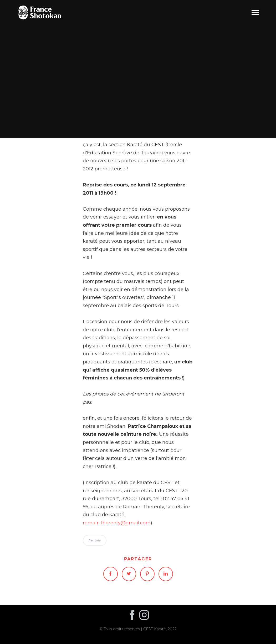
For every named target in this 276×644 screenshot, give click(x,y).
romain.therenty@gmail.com (117, 523)
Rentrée (138, 69)
